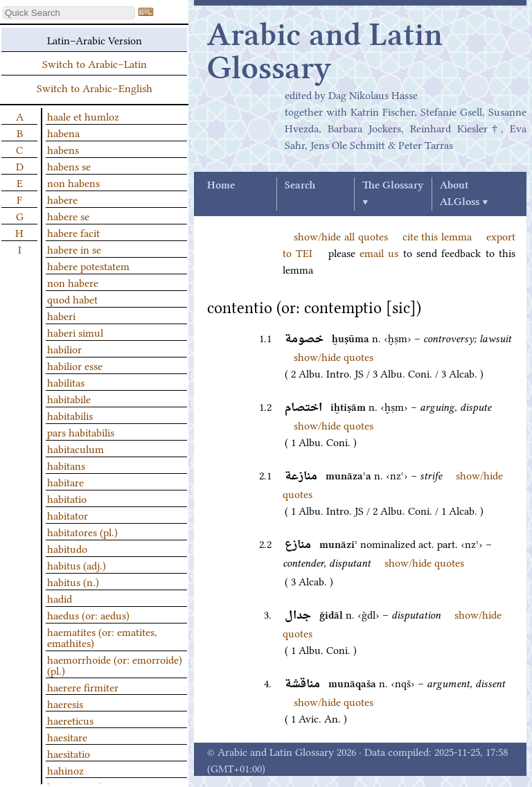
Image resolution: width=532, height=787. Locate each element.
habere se (68, 215)
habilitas (66, 382)
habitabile (69, 398)
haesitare (67, 736)
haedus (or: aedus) (88, 614)
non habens (73, 182)
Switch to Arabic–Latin (95, 63)
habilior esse (75, 365)
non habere (73, 282)
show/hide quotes (334, 356)
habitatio (67, 498)
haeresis (65, 703)
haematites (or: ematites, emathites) (102, 637)
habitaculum (76, 448)
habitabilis (70, 415)
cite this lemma (437, 236)
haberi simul (75, 332)
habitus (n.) (73, 581)
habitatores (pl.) (82, 531)
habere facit (73, 232)
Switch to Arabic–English (95, 87)
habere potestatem (88, 265)
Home (221, 186)
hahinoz (65, 770)
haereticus (70, 720)
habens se (69, 166)
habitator (68, 515)
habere (62, 199)
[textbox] (69, 13)
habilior (64, 348)
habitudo (67, 548)
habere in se (74, 249)
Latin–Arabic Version (95, 39)
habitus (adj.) (77, 565)
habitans (66, 465)
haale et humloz (83, 116)
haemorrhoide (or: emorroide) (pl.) (115, 664)
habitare (65, 481)
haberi (61, 315)
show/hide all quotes (341, 236)
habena (63, 132)
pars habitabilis (81, 432)
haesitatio (69, 753)
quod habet (72, 299)
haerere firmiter (83, 687)
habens (63, 149)
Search (300, 186)
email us (379, 252)
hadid (60, 598)
